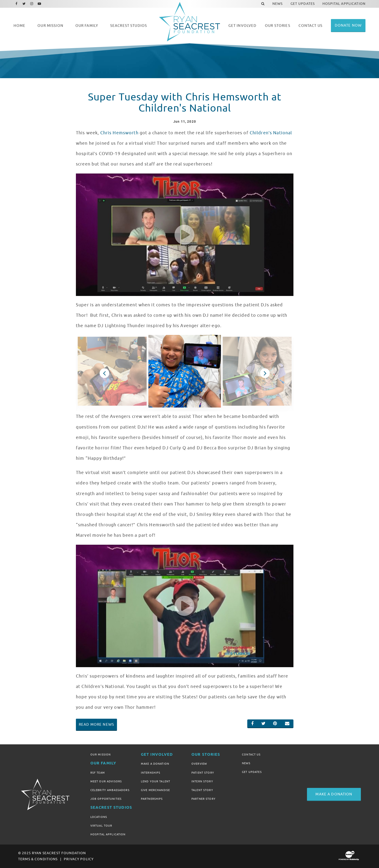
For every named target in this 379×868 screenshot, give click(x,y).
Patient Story (203, 773)
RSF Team (98, 773)
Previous (104, 373)
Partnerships (152, 799)
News (246, 763)
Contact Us (251, 755)
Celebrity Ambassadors (110, 790)
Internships (151, 773)
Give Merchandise (155, 790)
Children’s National (271, 133)
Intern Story (202, 781)
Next (265, 373)
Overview (199, 764)
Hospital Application (108, 834)
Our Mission (101, 755)
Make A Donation (155, 764)
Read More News (96, 725)
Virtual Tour (101, 826)
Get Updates (252, 772)
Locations (99, 817)
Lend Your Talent (156, 781)
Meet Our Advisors (106, 781)
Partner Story (204, 799)
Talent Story (202, 790)
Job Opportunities (106, 799)
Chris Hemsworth (119, 133)
